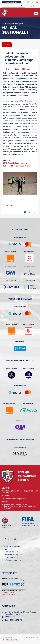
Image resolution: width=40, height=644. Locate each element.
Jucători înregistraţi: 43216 (13, 555)
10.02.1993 (5, 527)
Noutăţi (13, 24)
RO (33, 6)
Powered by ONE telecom (32, 638)
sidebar (7, 45)
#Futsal (9, 205)
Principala (5, 24)
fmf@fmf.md (10, 617)
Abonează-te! (11, 2)
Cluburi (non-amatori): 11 (12, 557)
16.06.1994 (35, 525)
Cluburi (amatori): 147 (11, 552)
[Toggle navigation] (36, 13)
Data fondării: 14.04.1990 (12, 547)
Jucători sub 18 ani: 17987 (13, 560)
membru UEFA (6, 525)
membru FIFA (26, 525)
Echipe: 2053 (8, 549)
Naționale (21, 24)
